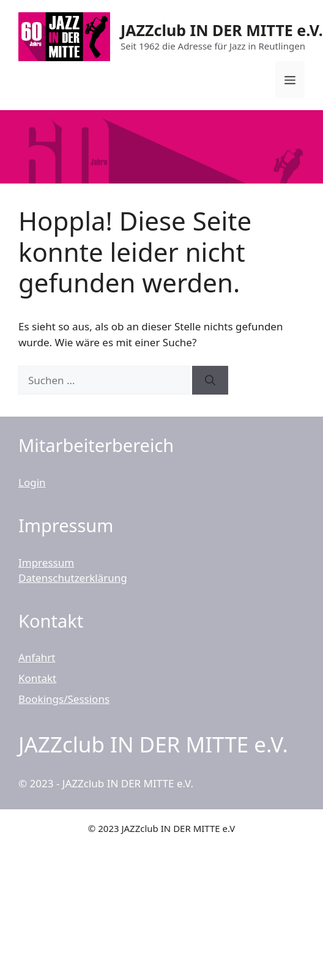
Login (32, 482)
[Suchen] (210, 380)
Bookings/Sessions (64, 699)
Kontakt (37, 678)
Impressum (46, 562)
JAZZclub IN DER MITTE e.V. (222, 30)
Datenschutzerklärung (73, 578)
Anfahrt (37, 657)
